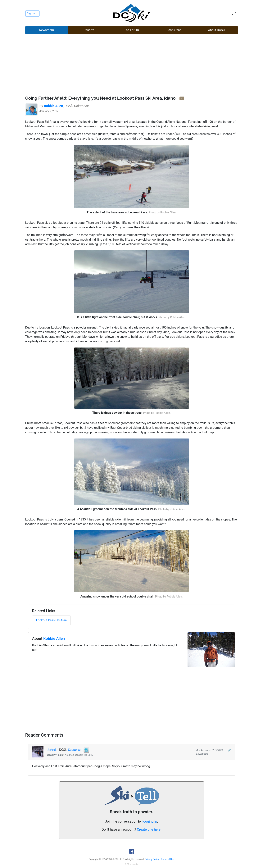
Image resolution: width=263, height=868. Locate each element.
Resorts (89, 30)
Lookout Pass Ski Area (52, 620)
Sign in (31, 13)
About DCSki (217, 30)
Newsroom (47, 30)
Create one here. (149, 829)
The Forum (131, 30)
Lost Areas (174, 30)
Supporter (75, 750)
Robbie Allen (54, 639)
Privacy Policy (152, 859)
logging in (150, 821)
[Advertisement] (132, 65)
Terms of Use (168, 859)
